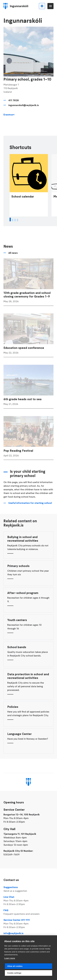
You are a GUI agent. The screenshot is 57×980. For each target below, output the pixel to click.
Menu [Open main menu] (50, 6)
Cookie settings (14, 973)
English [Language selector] (42, 6)
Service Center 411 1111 (28, 924)
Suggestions (28, 889)
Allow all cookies (15, 966)
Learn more (10, 958)
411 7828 (14, 100)
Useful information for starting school (30, 510)
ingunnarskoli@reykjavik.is (24, 105)
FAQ (28, 912)
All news (13, 260)
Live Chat (28, 901)
